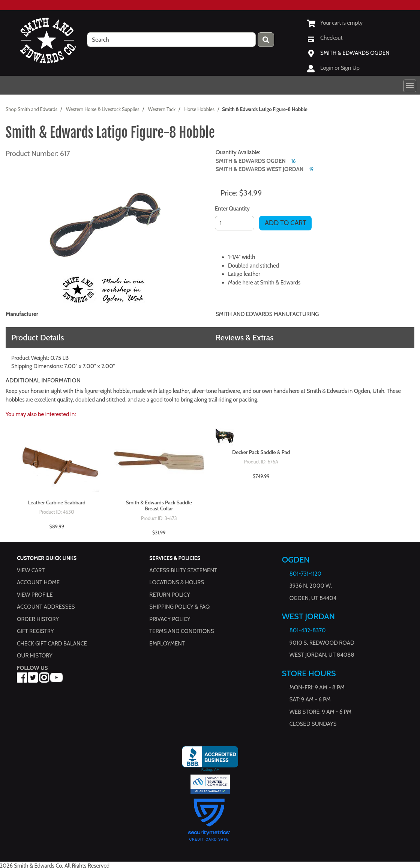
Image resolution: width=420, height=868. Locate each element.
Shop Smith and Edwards (31, 109)
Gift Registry (35, 632)
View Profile (35, 595)
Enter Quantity (232, 209)
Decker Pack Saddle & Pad (261, 452)
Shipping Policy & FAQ (179, 607)
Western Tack (162, 109)
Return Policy (169, 595)
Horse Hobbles (199, 109)
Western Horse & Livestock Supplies (103, 109)
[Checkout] (325, 38)
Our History (35, 656)
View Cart (31, 570)
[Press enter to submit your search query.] (266, 40)
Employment (167, 644)
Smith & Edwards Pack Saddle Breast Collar (159, 506)
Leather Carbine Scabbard (57, 503)
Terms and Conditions (181, 632)
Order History (38, 619)
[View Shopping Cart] (335, 23)
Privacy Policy (170, 619)
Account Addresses (46, 607)
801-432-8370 (308, 631)
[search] (171, 40)
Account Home (38, 583)
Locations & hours (177, 583)
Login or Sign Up (340, 68)
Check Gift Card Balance (52, 644)
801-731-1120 (305, 574)
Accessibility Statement (183, 570)
